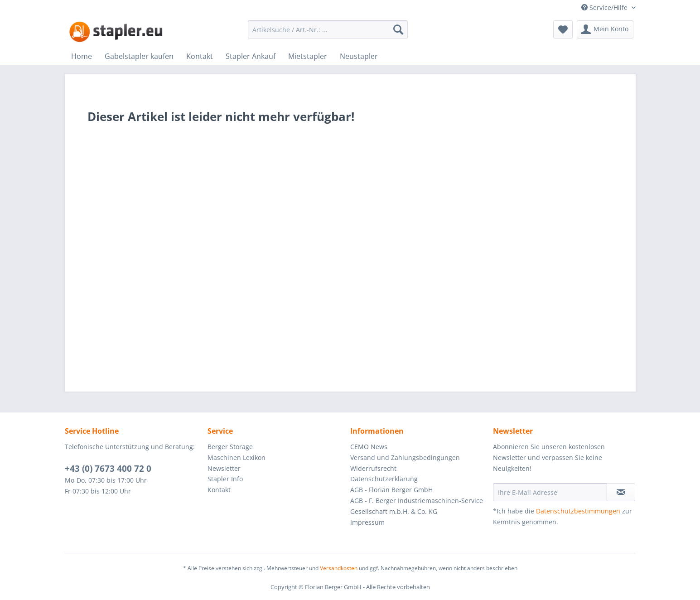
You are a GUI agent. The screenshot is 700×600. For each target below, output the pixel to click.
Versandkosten (339, 568)
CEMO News (369, 447)
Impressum (367, 522)
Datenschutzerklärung (384, 479)
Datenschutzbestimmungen (578, 511)
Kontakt (219, 490)
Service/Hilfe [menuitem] (605, 7)
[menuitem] (328, 29)
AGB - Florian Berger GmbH (391, 490)
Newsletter (224, 468)
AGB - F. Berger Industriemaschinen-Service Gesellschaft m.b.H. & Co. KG (417, 506)
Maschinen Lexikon (237, 457)
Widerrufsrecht (373, 468)
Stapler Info (225, 479)
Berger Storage (230, 447)
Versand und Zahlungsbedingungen (405, 457)
